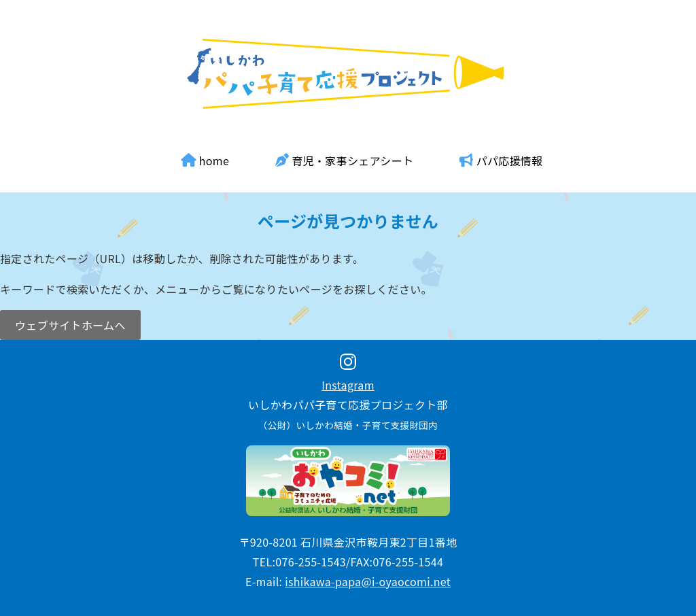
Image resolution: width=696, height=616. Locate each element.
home (205, 160)
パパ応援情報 (501, 160)
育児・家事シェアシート (344, 160)
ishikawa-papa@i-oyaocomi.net (368, 581)
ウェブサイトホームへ (70, 325)
